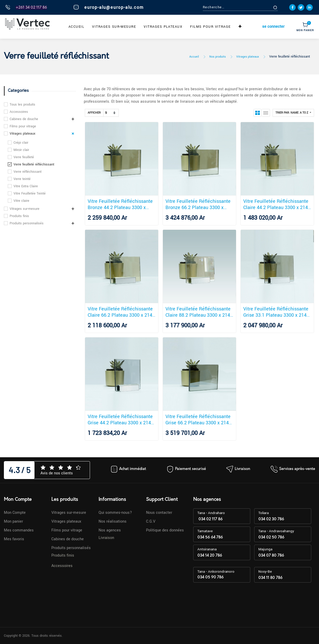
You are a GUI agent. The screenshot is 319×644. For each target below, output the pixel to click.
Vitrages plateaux (248, 57)
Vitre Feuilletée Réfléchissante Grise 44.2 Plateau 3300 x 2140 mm (121, 420)
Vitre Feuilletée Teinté (30, 193)
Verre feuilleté (24, 157)
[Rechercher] (281, 7)
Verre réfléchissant (27, 172)
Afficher (94, 113)
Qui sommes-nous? (115, 513)
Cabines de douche (24, 119)
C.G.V (151, 521)
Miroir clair (21, 150)
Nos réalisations (113, 521)
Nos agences (110, 530)
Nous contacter (159, 513)
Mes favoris (14, 539)
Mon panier (13, 521)
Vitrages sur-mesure (25, 209)
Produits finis (19, 216)
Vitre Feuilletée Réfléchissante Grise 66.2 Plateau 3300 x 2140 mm (198, 420)
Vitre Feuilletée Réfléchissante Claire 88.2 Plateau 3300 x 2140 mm (199, 312)
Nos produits (218, 57)
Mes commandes (19, 530)
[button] (240, 27)
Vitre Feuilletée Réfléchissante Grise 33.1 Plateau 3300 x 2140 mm (276, 312)
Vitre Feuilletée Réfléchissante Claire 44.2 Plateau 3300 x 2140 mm (277, 204)
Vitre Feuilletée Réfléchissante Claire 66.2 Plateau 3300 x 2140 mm (121, 312)
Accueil (194, 57)
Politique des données (165, 530)
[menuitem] (76, 27)
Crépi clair (21, 143)
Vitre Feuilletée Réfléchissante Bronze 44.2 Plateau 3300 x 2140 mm (120, 204)
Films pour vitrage (23, 126)
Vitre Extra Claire (26, 186)
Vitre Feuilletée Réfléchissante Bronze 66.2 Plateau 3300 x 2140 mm (198, 204)
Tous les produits (22, 105)
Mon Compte (15, 513)
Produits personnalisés (27, 223)
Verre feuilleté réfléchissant (290, 57)
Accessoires (19, 112)
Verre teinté (22, 179)
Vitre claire (21, 201)
